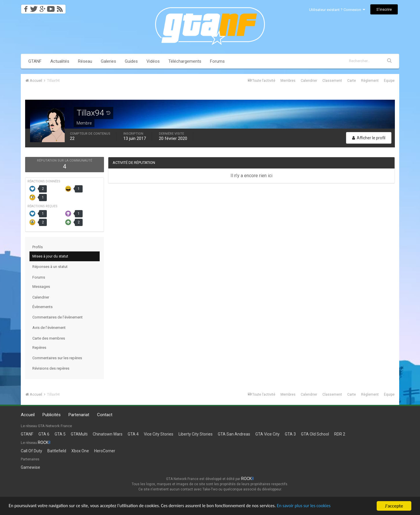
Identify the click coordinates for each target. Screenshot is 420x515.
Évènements (42, 307)
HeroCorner (105, 451)
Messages (41, 287)
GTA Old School (315, 434)
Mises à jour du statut (50, 256)
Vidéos (153, 61)
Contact (105, 415)
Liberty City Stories (196, 434)
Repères (39, 348)
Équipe (389, 81)
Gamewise (30, 467)
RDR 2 (340, 434)
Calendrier (309, 81)
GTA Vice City (267, 434)
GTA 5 (60, 434)
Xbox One (80, 451)
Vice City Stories (159, 434)
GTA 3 (290, 434)
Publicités (52, 415)
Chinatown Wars (108, 434)
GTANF (35, 61)
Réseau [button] (85, 61)
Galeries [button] (108, 61)
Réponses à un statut (50, 267)
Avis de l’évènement (49, 328)
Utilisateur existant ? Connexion (337, 10)
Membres (288, 81)
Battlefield (57, 451)
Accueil (28, 415)
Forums (217, 61)
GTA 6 (44, 434)
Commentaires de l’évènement (57, 317)
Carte (352, 81)
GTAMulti (79, 434)
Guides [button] (131, 61)
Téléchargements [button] (185, 61)
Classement (332, 81)
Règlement (370, 81)
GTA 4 (133, 434)
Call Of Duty (31, 451)
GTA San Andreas (234, 434)
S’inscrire (384, 9)
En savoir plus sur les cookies (322, 506)
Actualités (60, 61)
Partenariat (79, 415)
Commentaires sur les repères (57, 358)
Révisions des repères (51, 368)
